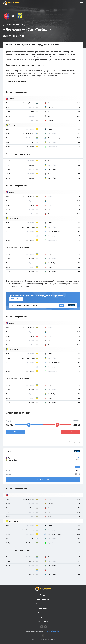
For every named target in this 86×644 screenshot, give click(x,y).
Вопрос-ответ (43, 622)
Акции (43, 617)
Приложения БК (43, 600)
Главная (43, 595)
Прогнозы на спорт (43, 604)
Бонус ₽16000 (16, 299)
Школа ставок (43, 613)
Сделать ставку (43, 480)
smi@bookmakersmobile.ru (52, 631)
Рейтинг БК (43, 608)
